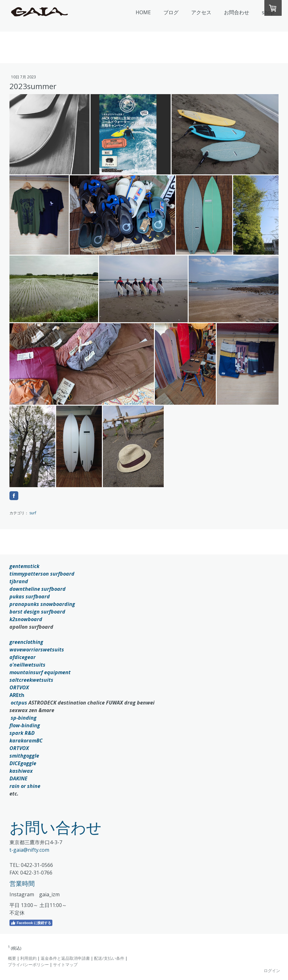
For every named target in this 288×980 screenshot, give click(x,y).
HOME (143, 12)
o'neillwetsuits (27, 665)
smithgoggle (24, 756)
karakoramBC (26, 741)
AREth (17, 695)
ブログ (171, 12)
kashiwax (21, 771)
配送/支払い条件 (109, 958)
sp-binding (24, 718)
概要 (12, 958)
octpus (19, 703)
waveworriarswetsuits (37, 650)
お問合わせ (237, 12)
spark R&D (22, 733)
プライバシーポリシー (28, 965)
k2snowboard (26, 619)
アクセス (201, 12)
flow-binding (25, 725)
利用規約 (28, 958)
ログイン (272, 971)
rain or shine (25, 786)
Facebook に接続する (31, 923)
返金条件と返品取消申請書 (65, 958)
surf (33, 513)
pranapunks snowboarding (42, 604)
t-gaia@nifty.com (29, 850)
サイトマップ (65, 965)
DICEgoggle (23, 763)
